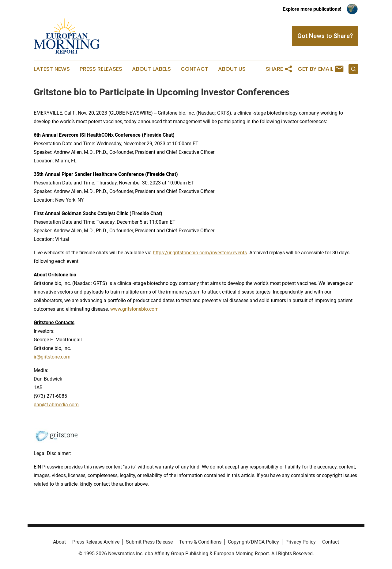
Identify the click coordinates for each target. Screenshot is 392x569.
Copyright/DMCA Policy (253, 542)
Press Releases (101, 69)
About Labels (151, 69)
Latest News (52, 69)
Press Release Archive (96, 542)
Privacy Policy (301, 542)
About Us (232, 69)
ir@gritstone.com (52, 357)
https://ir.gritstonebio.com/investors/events (200, 253)
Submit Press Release (149, 542)
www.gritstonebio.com (134, 309)
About (59, 542)
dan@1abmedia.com (56, 405)
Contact (194, 69)
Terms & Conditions (200, 542)
